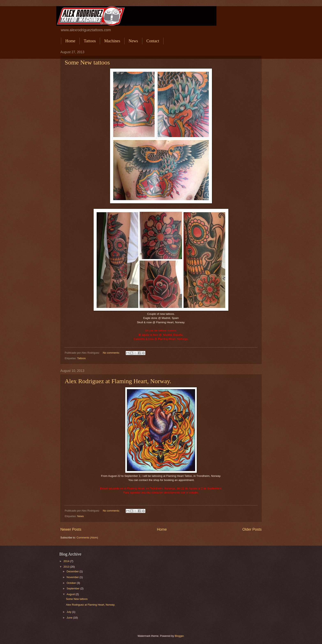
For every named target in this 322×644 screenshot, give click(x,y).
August (71, 594)
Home (70, 41)
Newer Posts (71, 529)
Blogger (179, 636)
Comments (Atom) (87, 538)
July (69, 612)
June (70, 618)
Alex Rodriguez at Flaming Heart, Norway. (118, 381)
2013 (67, 567)
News (133, 41)
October (72, 583)
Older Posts (252, 529)
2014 (67, 561)
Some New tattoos (87, 62)
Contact (153, 41)
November (73, 577)
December (73, 571)
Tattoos (90, 41)
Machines (112, 41)
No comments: (112, 353)
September (73, 588)
